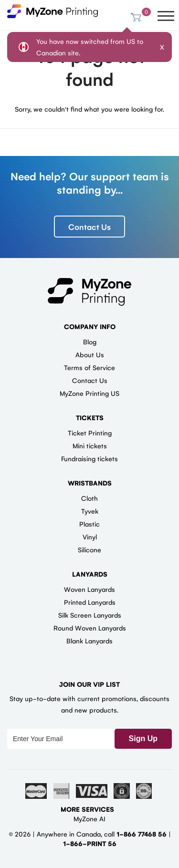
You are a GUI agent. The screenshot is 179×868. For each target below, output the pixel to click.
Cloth (89, 498)
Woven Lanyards (89, 589)
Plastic (89, 524)
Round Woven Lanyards (90, 628)
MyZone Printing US (89, 393)
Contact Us (89, 227)
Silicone (89, 549)
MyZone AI (89, 818)
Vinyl (90, 537)
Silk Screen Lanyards (90, 615)
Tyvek (90, 511)
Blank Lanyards (89, 641)
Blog (90, 341)
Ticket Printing (90, 433)
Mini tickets (90, 445)
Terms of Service (89, 367)
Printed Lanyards (90, 602)
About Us (90, 354)
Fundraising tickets (89, 458)
